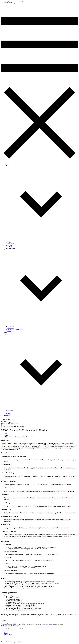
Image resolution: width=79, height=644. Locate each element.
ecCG (9, 242)
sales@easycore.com (47, 624)
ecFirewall (10, 245)
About (6, 633)
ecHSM (10, 247)
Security (10, 331)
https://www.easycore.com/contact (10, 626)
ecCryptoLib (11, 244)
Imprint (10, 414)
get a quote (7, 415)
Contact (10, 412)
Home (6, 164)
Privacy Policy (8, 634)
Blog (5, 332)
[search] (1, 418)
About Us (10, 410)
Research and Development (15, 329)
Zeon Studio (19, 642)
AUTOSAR (11, 326)
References (11, 328)
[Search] (18, 423)
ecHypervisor (11, 248)
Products (7, 435)
